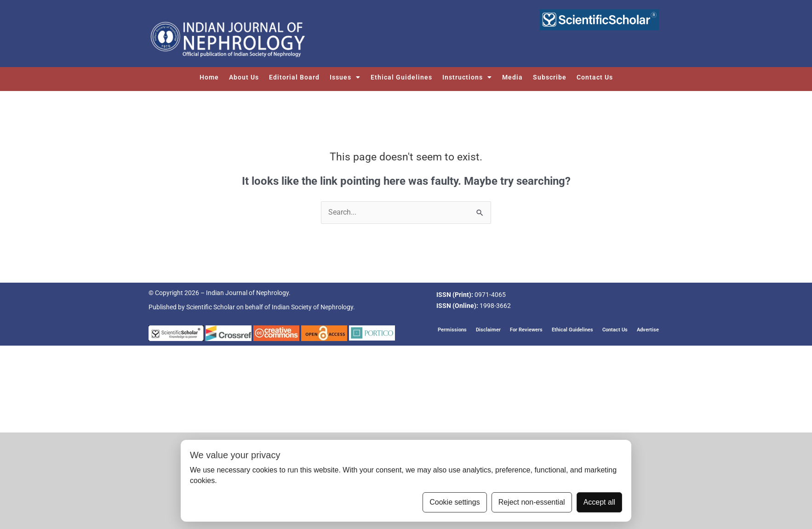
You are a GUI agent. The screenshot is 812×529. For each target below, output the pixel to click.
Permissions (452, 330)
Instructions (467, 77)
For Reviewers (526, 330)
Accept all (599, 502)
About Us (244, 77)
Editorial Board (294, 77)
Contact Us (595, 77)
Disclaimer (488, 330)
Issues (345, 77)
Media (512, 77)
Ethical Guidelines (401, 77)
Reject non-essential (532, 502)
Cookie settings (455, 502)
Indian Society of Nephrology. (313, 307)
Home (209, 77)
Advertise (648, 330)
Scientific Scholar (211, 307)
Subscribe (550, 77)
